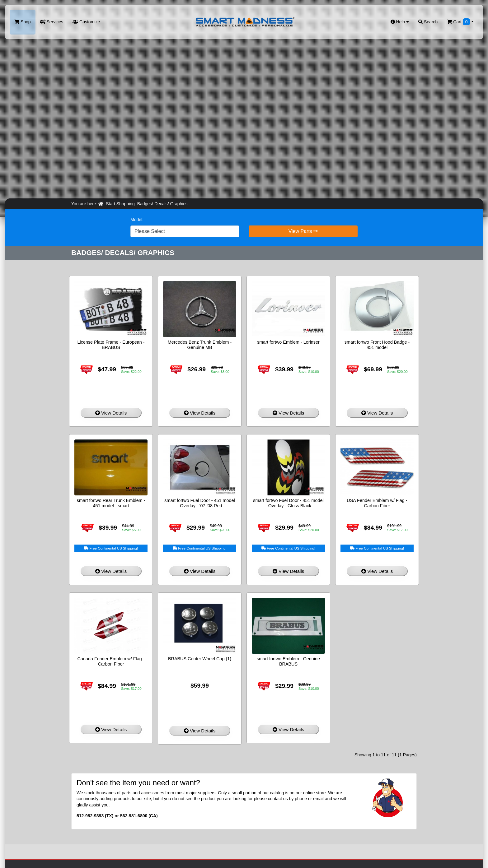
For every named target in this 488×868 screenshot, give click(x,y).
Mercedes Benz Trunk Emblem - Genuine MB (200, 345)
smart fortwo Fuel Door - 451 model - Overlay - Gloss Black (288, 503)
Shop (23, 22)
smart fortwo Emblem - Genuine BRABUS (288, 661)
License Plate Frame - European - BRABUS (111, 345)
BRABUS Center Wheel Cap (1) (200, 659)
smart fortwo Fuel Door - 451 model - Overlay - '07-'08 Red (199, 503)
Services (52, 22)
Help (400, 22)
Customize (86, 22)
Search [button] (428, 22)
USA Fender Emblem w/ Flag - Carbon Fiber (377, 503)
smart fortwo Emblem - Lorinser (288, 342)
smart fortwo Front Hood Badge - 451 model (377, 345)
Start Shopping (120, 204)
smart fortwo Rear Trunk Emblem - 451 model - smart (111, 503)
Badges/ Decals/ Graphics (162, 204)
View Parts (303, 231)
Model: (137, 220)
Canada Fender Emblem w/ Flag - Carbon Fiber (111, 661)
